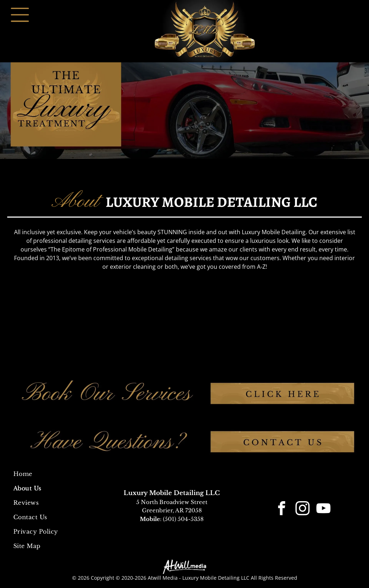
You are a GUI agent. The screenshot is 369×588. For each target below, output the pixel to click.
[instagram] (302, 510)
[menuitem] (54, 474)
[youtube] (323, 510)
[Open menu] (20, 15)
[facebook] (281, 510)
